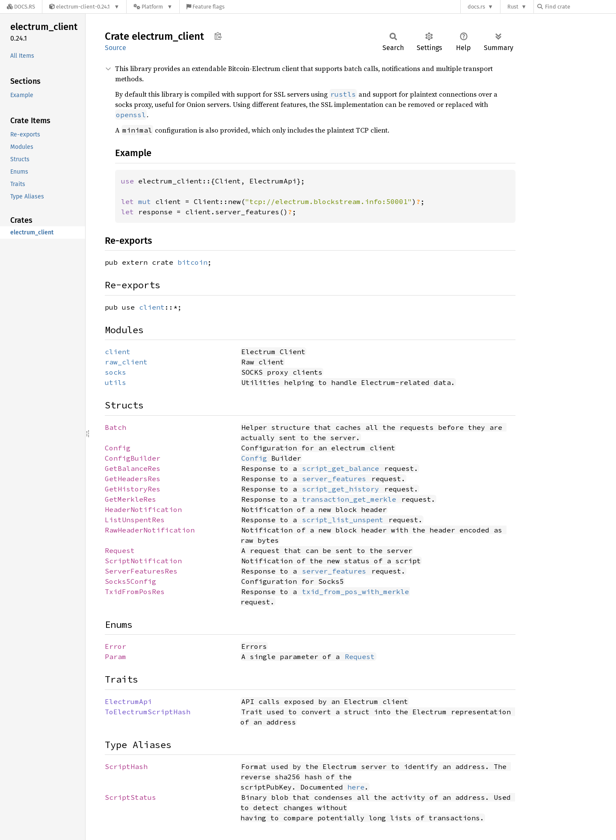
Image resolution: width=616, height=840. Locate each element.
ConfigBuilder (133, 458)
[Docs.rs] (21, 7)
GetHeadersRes (133, 479)
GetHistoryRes (133, 489)
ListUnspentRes (135, 520)
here (356, 787)
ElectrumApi (128, 701)
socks (115, 372)
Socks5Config (130, 581)
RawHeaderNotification (150, 530)
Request (120, 550)
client (152, 307)
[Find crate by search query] (580, 7)
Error (115, 646)
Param (115, 657)
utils (115, 382)
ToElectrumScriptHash (148, 712)
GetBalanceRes (133, 468)
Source (115, 48)
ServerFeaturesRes (141, 571)
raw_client (126, 362)
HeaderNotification (143, 509)
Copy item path (218, 36)
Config (118, 448)
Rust (513, 7)
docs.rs (476, 7)
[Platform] (153, 7)
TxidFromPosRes (135, 592)
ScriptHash (126, 766)
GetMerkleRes (130, 499)
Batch (115, 427)
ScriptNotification (143, 561)
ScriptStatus (130, 797)
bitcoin (192, 262)
